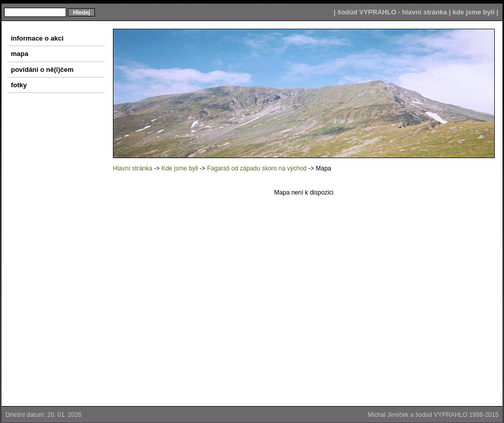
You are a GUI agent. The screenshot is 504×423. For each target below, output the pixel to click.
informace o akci (35, 38)
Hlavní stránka (133, 168)
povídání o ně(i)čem (40, 70)
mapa (18, 54)
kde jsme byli (474, 12)
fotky (17, 85)
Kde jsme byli (179, 168)
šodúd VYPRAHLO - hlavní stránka (392, 12)
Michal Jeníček (388, 415)
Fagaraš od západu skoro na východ (257, 168)
